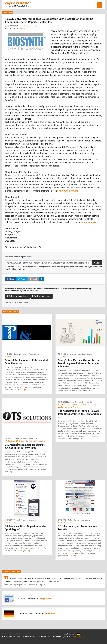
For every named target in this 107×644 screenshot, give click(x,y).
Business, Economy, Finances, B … (27, 354)
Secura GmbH (10, 522)
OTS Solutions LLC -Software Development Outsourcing (25, 441)
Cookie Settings (79, 637)
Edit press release (42, 296)
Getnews (8, 356)
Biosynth (23, 28)
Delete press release (17, 296)
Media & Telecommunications (25, 520)
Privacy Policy (19, 637)
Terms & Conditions (32, 637)
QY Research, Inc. (65, 356)
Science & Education (31, 26)
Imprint (9, 637)
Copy (97, 263)
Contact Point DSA (48, 637)
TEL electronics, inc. (66, 522)
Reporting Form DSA (64, 637)
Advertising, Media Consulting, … (80, 354)
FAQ (3, 637)
